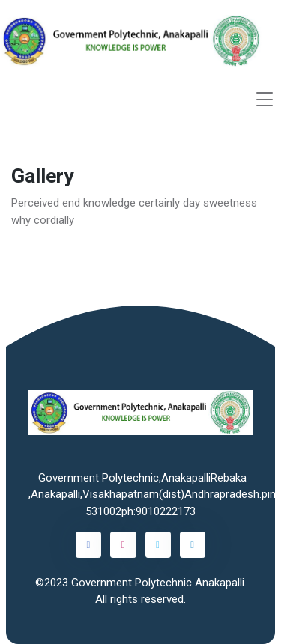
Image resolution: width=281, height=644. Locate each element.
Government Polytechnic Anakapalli (158, 583)
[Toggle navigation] (265, 99)
